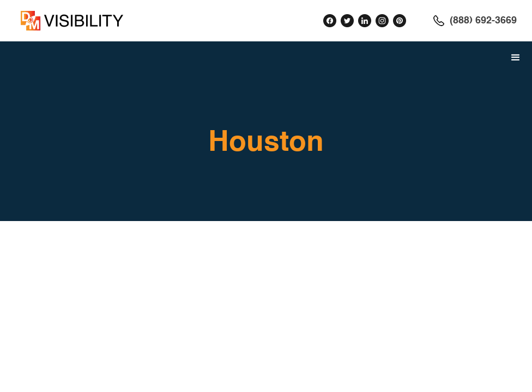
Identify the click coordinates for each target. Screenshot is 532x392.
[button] (516, 58)
